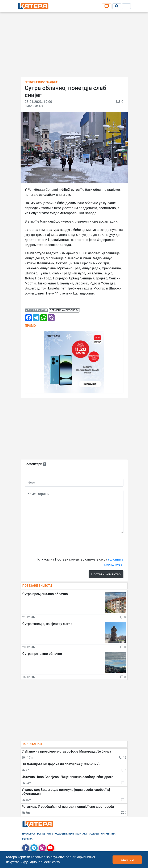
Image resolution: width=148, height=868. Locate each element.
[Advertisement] (74, 46)
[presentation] (57, 545)
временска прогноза (64, 310)
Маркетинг (44, 834)
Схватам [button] (127, 860)
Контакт (82, 834)
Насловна (29, 834)
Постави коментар (106, 574)
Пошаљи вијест (64, 834)
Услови (94, 834)
